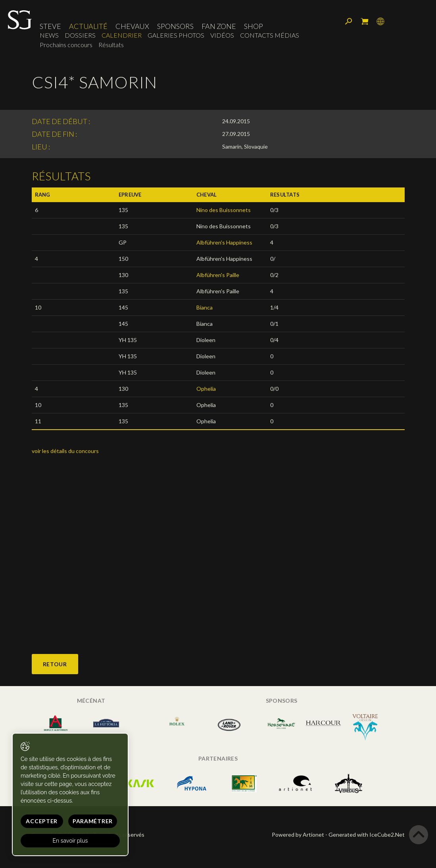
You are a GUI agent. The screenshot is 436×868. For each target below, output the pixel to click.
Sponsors (175, 27)
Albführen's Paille (218, 275)
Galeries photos (176, 35)
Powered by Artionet (298, 835)
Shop (254, 27)
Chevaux (132, 27)
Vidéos (222, 35)
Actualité (88, 27)
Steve (50, 27)
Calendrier (122, 35)
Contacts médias (270, 35)
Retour (55, 664)
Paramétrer (91, 821)
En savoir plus (70, 841)
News (49, 35)
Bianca (205, 307)
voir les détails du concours (65, 451)
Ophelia (206, 389)
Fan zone (219, 27)
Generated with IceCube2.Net (367, 835)
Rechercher (349, 22)
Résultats (111, 45)
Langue (380, 22)
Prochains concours (66, 45)
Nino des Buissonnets (224, 210)
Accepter (41, 821)
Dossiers (80, 35)
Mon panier (365, 22)
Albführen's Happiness (224, 242)
